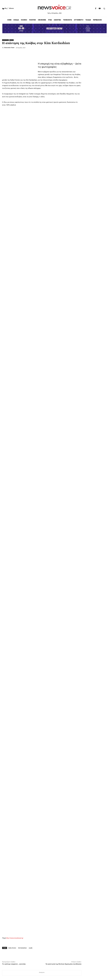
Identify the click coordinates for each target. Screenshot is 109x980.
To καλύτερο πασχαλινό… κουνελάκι (14, 964)
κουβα (30, 948)
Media (11, 40)
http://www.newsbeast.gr (15, 938)
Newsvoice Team (9, 48)
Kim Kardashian (22, 948)
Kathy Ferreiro (12, 948)
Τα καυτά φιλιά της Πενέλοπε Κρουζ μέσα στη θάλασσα (63, 964)
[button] (104, 9)
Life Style (5, 40)
